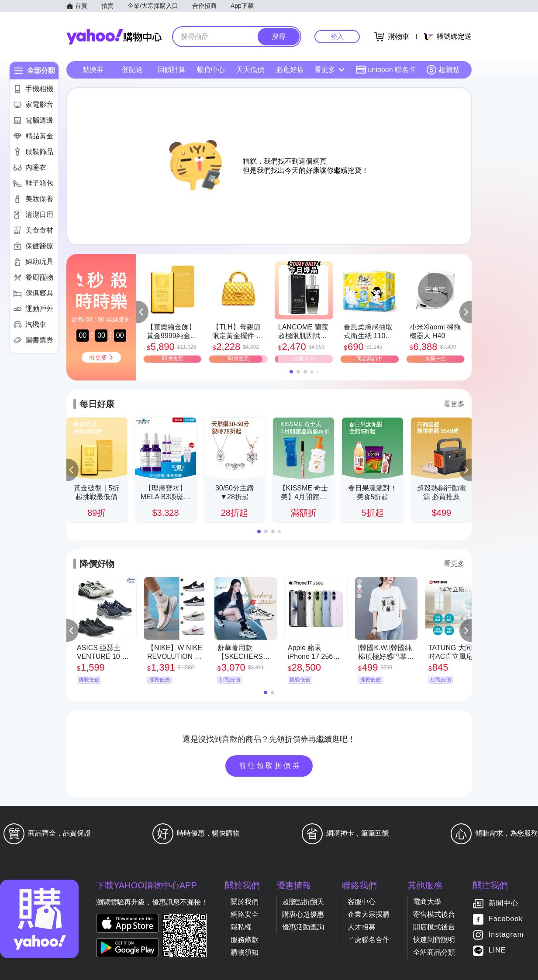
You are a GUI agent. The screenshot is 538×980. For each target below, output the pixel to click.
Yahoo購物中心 (114, 37)
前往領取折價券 (270, 766)
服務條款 (245, 940)
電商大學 (427, 902)
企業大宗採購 (369, 914)
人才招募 (362, 927)
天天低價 (250, 70)
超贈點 (443, 70)
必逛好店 (290, 70)
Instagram (506, 935)
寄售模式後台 (434, 914)
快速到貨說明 (434, 940)
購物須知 (245, 952)
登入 (337, 36)
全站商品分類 (434, 952)
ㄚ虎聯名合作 (369, 940)
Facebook (506, 919)
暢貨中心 (211, 70)
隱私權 (241, 927)
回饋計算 (172, 70)
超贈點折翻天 (303, 902)
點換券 (93, 70)
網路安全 (245, 914)
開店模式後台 (434, 927)
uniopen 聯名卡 (386, 70)
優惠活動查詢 (303, 927)
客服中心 (362, 902)
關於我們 (245, 902)
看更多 (329, 70)
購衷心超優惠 (303, 914)
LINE (497, 951)
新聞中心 (504, 903)
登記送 (132, 70)
